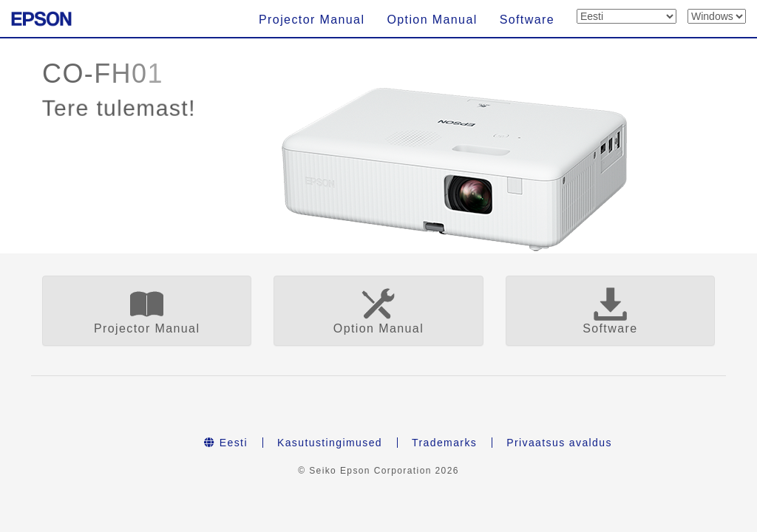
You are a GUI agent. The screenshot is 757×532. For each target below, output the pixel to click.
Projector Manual (312, 20)
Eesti (226, 443)
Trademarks (444, 443)
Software (527, 20)
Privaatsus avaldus (559, 443)
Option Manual (432, 20)
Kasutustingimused (330, 443)
